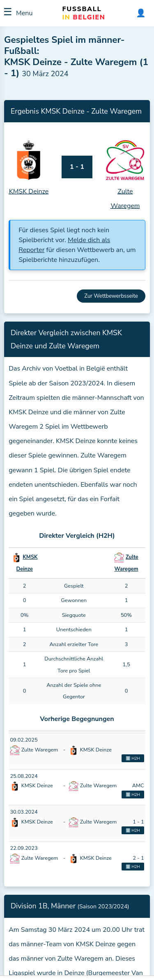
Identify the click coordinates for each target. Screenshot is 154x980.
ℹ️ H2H (133, 758)
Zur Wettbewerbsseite (111, 296)
